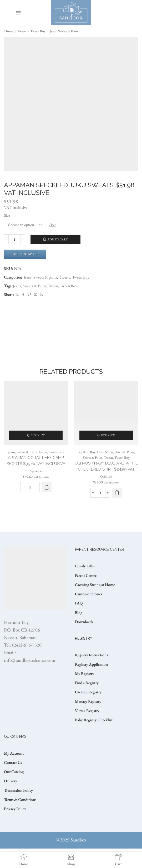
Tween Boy (40, 31)
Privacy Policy (16, 828)
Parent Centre (86, 588)
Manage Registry (89, 718)
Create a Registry (89, 708)
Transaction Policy (19, 809)
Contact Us (13, 780)
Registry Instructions (92, 670)
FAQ (79, 617)
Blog (79, 627)
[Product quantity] (15, 240)
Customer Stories (89, 607)
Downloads (84, 636)
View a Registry (88, 727)
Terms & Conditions (21, 819)
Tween (23, 31)
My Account (14, 771)
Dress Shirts (104, 457)
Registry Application (92, 679)
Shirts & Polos (125, 457)
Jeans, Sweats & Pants (31, 287)
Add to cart (58, 240)
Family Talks (85, 579)
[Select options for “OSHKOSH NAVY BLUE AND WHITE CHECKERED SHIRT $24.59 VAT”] (117, 505)
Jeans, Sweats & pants (69, 31)
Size (7, 215)
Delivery (11, 799)
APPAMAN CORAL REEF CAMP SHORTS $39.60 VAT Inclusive (36, 469)
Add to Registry (26, 254)
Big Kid (81, 457)
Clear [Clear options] (53, 225)
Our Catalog (14, 790)
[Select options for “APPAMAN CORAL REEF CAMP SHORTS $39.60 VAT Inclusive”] (47, 499)
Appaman (36, 483)
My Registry (85, 689)
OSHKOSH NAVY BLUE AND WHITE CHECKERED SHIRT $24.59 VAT (106, 475)
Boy (91, 457)
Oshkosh (106, 488)
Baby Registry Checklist (94, 737)
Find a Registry (87, 699)
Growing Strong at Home (96, 598)
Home (9, 31)
